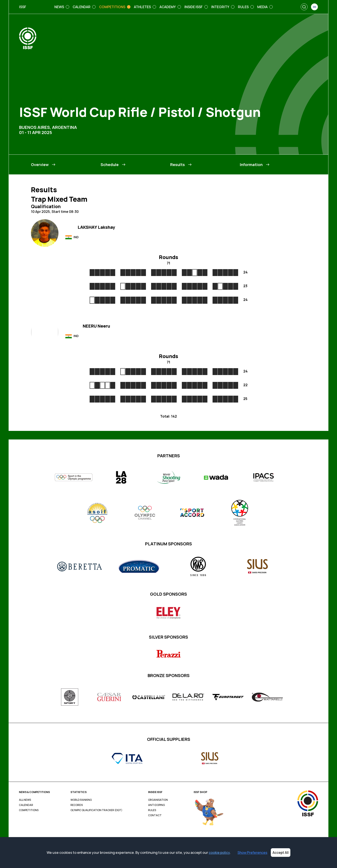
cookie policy (219, 853)
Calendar (26, 805)
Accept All (281, 853)
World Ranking (81, 800)
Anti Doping (156, 805)
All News (25, 800)
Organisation (158, 800)
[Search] (304, 7)
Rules (152, 810)
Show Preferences (252, 853)
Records (77, 805)
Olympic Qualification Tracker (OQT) (96, 810)
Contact (155, 815)
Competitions (29, 810)
